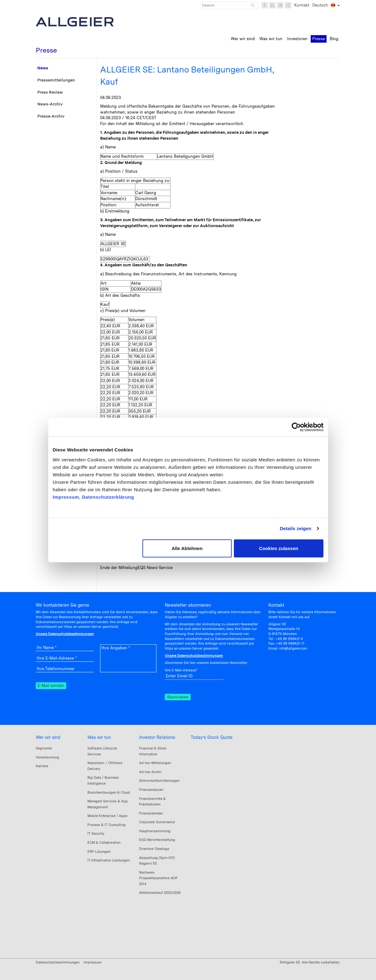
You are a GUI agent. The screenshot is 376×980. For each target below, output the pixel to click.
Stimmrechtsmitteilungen (159, 781)
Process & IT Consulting (107, 825)
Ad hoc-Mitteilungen (155, 763)
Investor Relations (157, 737)
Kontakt (302, 5)
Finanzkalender (151, 813)
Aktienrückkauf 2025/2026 (160, 893)
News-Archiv (50, 104)
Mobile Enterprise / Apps (107, 816)
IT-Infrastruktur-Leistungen (109, 860)
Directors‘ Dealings (154, 849)
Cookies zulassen (279, 548)
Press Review (50, 92)
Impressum (66, 497)
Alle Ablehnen (187, 548)
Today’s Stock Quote (212, 737)
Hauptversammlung (155, 831)
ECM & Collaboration (104, 842)
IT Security (96, 833)
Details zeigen (296, 528)
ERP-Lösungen (99, 852)
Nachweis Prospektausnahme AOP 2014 (158, 878)
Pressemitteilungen (56, 80)
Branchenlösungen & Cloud (109, 792)
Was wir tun (99, 737)
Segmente (44, 748)
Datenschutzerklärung (108, 497)
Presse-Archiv (51, 116)
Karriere (42, 766)
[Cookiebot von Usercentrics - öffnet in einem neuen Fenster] (296, 427)
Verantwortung (47, 757)
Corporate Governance (157, 822)
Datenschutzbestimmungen (58, 962)
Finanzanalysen (151, 790)
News (43, 68)
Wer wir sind (48, 737)
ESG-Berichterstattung (157, 840)
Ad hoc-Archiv (150, 772)
